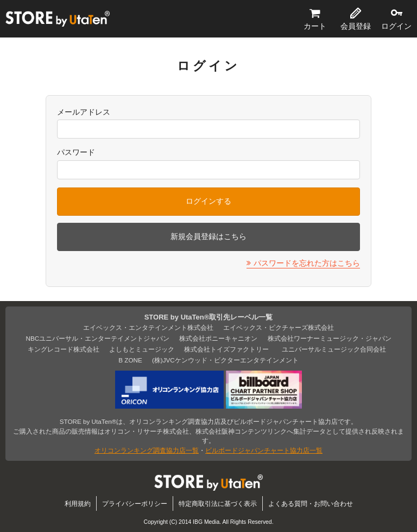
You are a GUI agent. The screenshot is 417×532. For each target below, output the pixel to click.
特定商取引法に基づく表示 (218, 503)
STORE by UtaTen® (58, 19)
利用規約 (78, 503)
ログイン (396, 26)
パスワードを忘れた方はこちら (307, 263)
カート (315, 26)
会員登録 (356, 26)
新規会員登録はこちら (208, 236)
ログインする (208, 201)
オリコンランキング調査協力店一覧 (147, 450)
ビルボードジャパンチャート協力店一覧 (264, 450)
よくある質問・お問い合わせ (311, 503)
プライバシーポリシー (135, 503)
